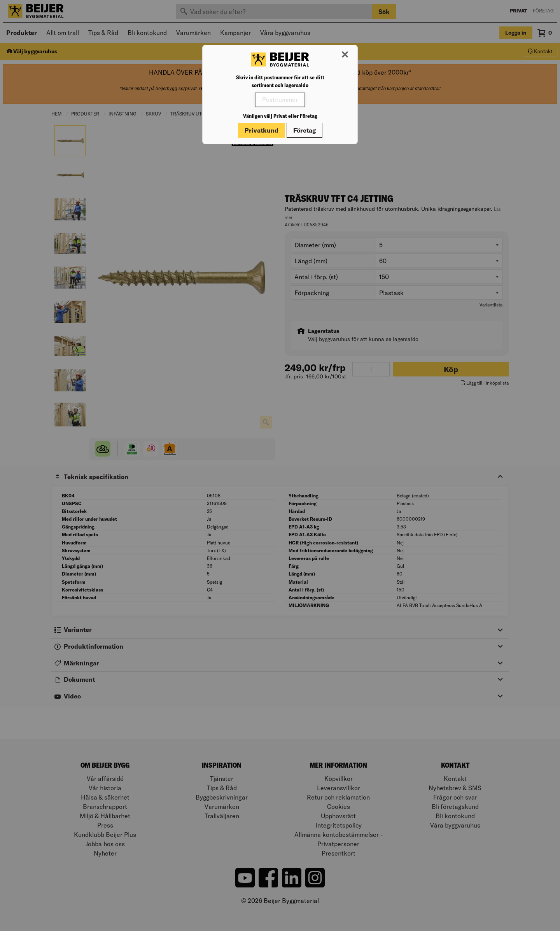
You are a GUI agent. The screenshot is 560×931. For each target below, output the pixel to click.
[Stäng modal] (345, 55)
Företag (304, 130)
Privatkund (262, 130)
